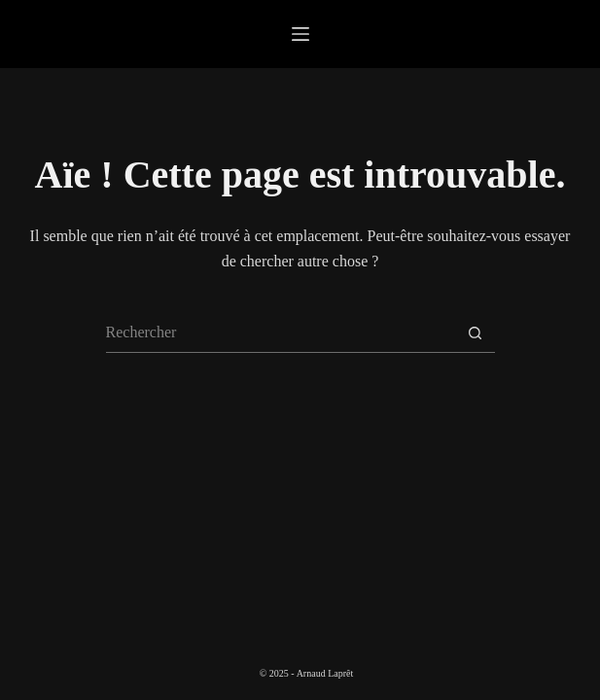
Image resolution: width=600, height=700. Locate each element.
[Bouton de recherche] (476, 333)
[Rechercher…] (281, 333)
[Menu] (300, 34)
